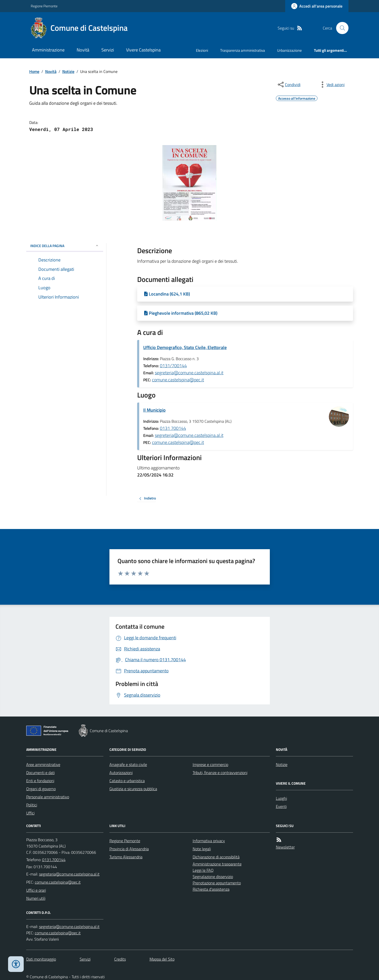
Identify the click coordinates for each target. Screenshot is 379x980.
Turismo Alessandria (126, 857)
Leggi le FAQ (203, 870)
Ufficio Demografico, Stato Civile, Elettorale (185, 347)
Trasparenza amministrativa (243, 50)
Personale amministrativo (48, 797)
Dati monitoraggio (41, 959)
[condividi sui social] (289, 85)
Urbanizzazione (289, 50)
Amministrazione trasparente (217, 864)
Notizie (68, 71)
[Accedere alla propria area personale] (317, 6)
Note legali (202, 849)
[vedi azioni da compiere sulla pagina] (332, 85)
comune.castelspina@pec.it (178, 380)
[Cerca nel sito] (340, 28)
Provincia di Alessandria (129, 849)
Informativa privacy (209, 841)
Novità (83, 50)
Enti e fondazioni (40, 781)
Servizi (108, 50)
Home (34, 71)
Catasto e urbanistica (127, 781)
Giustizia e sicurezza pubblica (133, 789)
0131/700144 (173, 366)
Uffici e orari (36, 890)
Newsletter (285, 847)
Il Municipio (154, 410)
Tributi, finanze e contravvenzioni (220, 773)
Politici (32, 805)
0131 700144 (173, 428)
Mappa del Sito (162, 959)
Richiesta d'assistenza (211, 889)
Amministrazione (48, 50)
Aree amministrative (43, 764)
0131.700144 (54, 860)
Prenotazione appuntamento (217, 883)
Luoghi (281, 798)
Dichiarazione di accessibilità (216, 857)
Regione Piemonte (44, 6)
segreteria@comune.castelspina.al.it (189, 373)
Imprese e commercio (210, 764)
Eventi (281, 806)
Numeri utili (36, 898)
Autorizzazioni (121, 773)
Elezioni (202, 50)
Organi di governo (41, 789)
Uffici (30, 813)
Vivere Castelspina (143, 50)
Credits (120, 959)
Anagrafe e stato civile (128, 764)
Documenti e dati (40, 773)
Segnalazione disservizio (213, 877)
